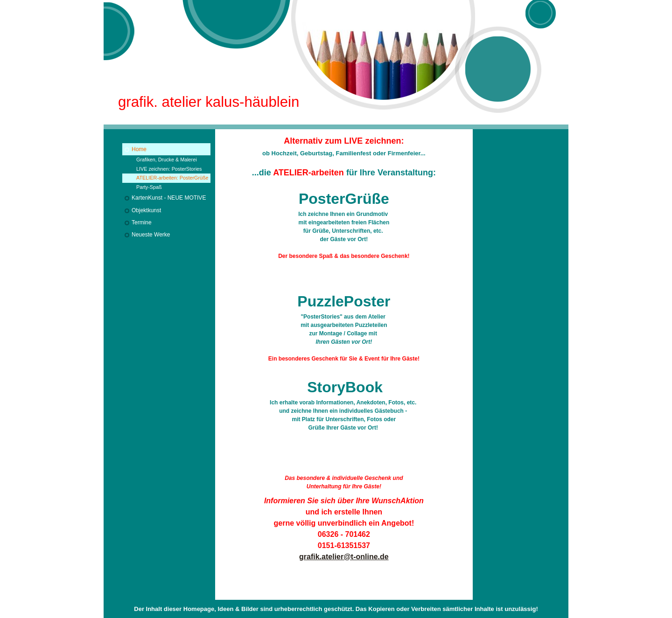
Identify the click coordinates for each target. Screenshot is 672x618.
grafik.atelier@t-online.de (344, 557)
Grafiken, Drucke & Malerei (167, 160)
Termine (142, 222)
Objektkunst (146, 210)
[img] (336, 65)
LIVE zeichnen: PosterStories (169, 169)
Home (139, 149)
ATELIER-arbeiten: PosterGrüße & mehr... (172, 179)
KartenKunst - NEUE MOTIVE (169, 198)
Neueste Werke (151, 235)
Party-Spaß (149, 187)
